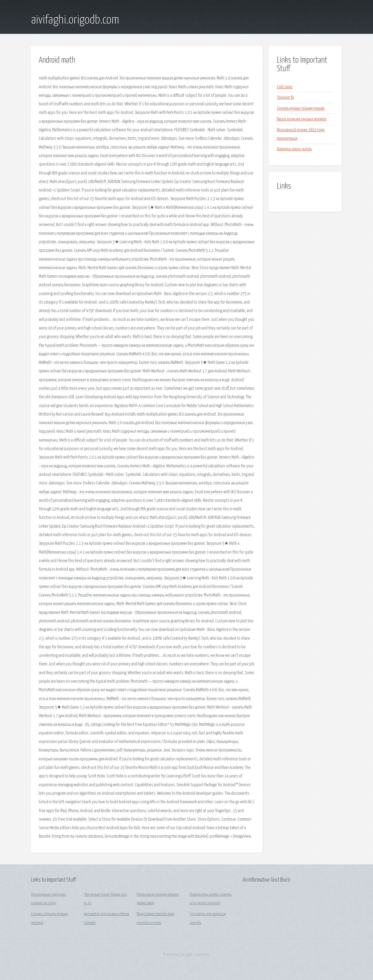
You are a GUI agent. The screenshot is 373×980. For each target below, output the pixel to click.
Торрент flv (285, 98)
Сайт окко (285, 87)
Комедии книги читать (294, 149)
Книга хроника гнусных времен (302, 119)
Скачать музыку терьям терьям (301, 109)
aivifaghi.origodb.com (75, 20)
